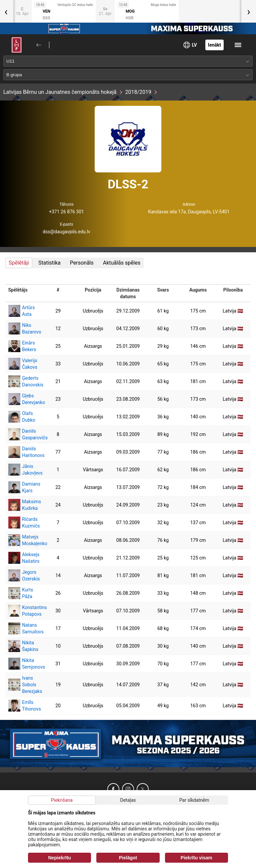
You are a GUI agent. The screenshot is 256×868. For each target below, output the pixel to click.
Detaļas (128, 800)
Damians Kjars (23, 487)
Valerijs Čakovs (23, 364)
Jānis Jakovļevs (23, 470)
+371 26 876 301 (66, 212)
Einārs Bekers (22, 346)
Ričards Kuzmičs (23, 523)
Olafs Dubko (22, 417)
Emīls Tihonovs (23, 706)
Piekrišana (62, 800)
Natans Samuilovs (23, 628)
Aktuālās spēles (122, 263)
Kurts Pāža (21, 593)
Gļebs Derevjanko (23, 399)
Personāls (82, 263)
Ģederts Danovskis (23, 381)
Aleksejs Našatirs (23, 558)
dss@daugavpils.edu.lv (66, 232)
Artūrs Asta (22, 311)
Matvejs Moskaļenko (23, 540)
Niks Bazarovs (23, 328)
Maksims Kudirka (23, 505)
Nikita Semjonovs (23, 664)
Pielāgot (128, 858)
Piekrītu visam (196, 858)
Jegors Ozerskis (23, 575)
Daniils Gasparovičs (23, 434)
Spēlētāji (19, 263)
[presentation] (249, 11)
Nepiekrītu (59, 858)
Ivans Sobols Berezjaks (23, 685)
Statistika (49, 263)
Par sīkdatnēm (194, 800)
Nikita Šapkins (23, 646)
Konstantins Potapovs (23, 611)
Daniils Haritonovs (23, 452)
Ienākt (214, 45)
